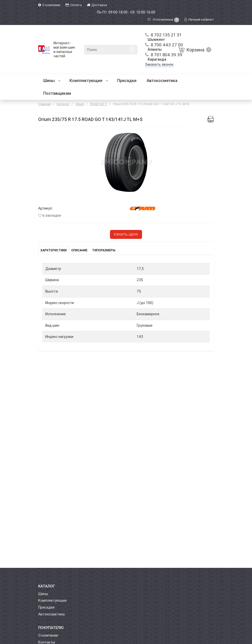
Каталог (63, 104)
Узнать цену (126, 234)
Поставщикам (57, 93)
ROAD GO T (99, 104)
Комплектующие (89, 81)
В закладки (50, 215)
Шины (52, 81)
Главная (44, 104)
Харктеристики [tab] (54, 250)
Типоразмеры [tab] (104, 250)
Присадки (127, 81)
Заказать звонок (159, 64)
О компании (48, 635)
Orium (80, 104)
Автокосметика (162, 81)
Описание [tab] (79, 250)
